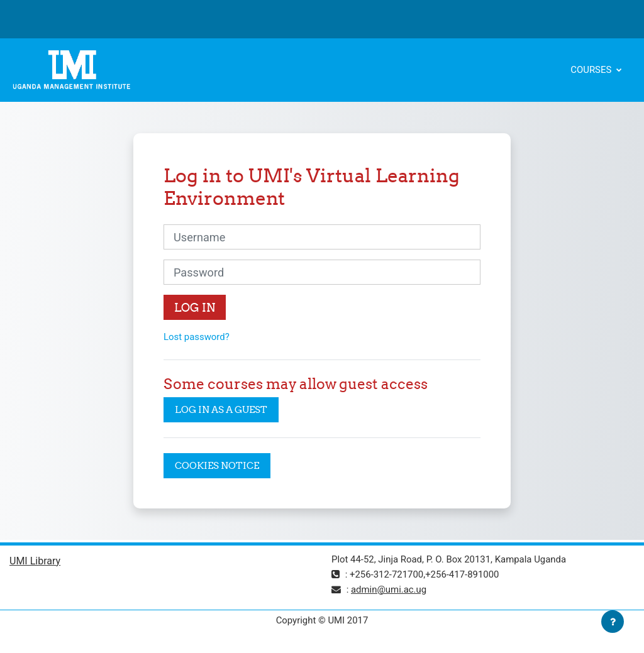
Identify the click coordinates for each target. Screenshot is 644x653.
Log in (195, 308)
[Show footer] (613, 622)
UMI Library (35, 561)
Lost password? (197, 337)
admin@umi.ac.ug (389, 590)
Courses (592, 70)
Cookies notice (217, 465)
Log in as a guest (221, 409)
